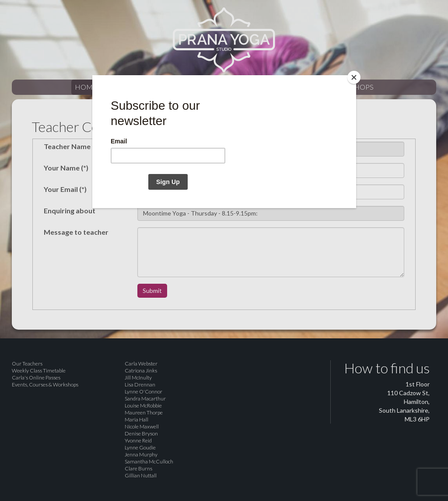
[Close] (354, 77)
